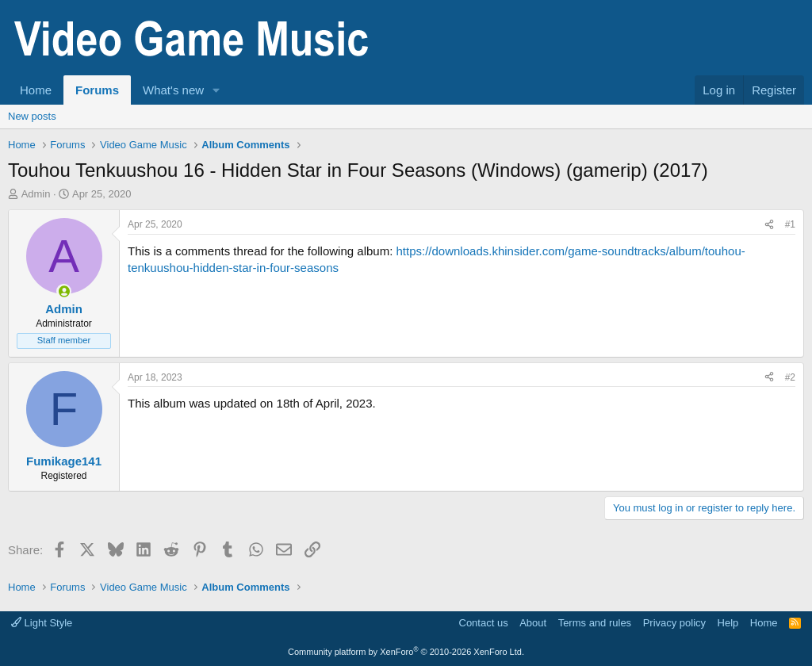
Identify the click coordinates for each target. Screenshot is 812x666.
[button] (216, 90)
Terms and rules (595, 623)
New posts (32, 116)
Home (36, 90)
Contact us (484, 623)
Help (728, 623)
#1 (790, 224)
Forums (97, 90)
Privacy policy (674, 623)
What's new (173, 90)
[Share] (769, 225)
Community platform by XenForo (406, 652)
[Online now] (64, 291)
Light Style (42, 623)
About (533, 623)
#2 (790, 377)
